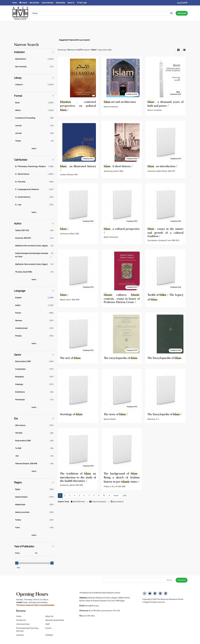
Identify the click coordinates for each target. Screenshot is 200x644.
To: (36, 553)
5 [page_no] (79, 496)
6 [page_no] (84, 496)
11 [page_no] (109, 496)
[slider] (17, 563)
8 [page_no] (94, 496)
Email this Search (98, 502)
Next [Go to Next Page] (116, 496)
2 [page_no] (65, 496)
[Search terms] (102, 13)
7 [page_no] (89, 496)
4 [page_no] (75, 496)
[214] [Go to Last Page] (125, 496)
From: (17, 553)
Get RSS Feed (78, 502)
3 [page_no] (70, 496)
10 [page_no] (104, 496)
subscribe (182, 580)
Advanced (182, 13)
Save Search (117, 502)
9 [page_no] (99, 496)
